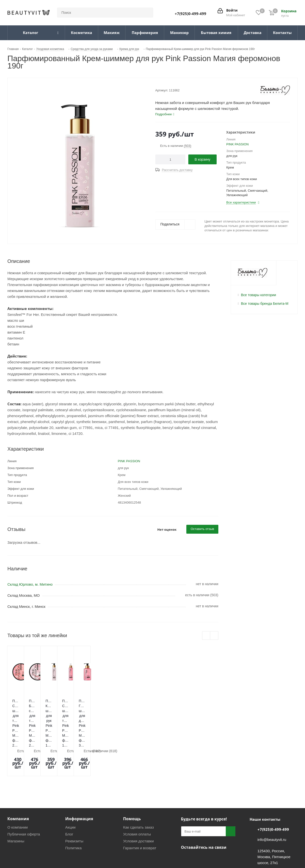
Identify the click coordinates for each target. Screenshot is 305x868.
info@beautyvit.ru (272, 803)
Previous (206, 636)
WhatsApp (210, 822)
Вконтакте (186, 822)
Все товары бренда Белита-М (265, 304)
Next (214, 636)
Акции (70, 790)
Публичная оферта (24, 797)
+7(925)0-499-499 (191, 14)
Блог (69, 797)
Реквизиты (74, 804)
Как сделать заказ (138, 790)
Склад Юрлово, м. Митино (30, 584)
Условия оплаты (137, 797)
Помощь (132, 782)
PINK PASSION (237, 144)
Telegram (198, 822)
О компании (18, 790)
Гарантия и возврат (140, 811)
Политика (73, 811)
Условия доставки (138, 804)
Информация (79, 782)
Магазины (16, 804)
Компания (18, 782)
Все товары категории (259, 295)
